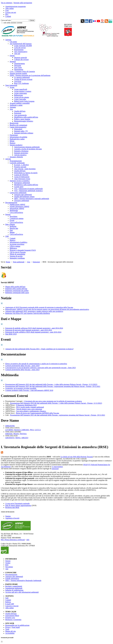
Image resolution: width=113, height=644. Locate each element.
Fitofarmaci (14, 135)
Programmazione (16, 161)
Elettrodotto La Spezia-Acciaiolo (26, 173)
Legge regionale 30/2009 (23, 46)
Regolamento (19, 50)
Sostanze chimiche (16, 157)
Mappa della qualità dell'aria (15, 287)
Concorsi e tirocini (12, 606)
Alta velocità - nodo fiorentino (25, 169)
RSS (7, 565)
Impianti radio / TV (21, 131)
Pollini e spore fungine (22, 119)
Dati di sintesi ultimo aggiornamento (18, 505)
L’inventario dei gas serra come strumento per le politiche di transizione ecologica (53, 401)
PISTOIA (23, 434)
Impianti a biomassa (21, 151)
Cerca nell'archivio (16, 212)
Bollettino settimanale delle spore (17, 293)
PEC (7, 14)
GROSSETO (10, 438)
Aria (11, 109)
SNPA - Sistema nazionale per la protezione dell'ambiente (30, 75)
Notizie (8, 214)
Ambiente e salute (16, 105)
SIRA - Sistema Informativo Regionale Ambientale (23, 580)
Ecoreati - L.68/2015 (21, 165)
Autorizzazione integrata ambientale (27, 147)
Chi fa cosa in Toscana (18, 252)
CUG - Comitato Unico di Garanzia (22, 71)
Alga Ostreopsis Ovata (22, 179)
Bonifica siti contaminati (18, 125)
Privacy (8, 627)
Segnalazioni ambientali (14, 588)
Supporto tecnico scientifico (20, 181)
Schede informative (12, 579)
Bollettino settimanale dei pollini (17, 291)
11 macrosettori (57, 467)
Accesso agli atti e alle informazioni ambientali (22, 592)
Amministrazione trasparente (16, 6)
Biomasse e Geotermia (13, 620)
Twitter (8, 563)
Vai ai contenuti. (7, 3)
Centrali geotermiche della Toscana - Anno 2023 (22, 370)
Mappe (12, 232)
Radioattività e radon (17, 139)
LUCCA (38, 430)
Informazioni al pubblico (18, 242)
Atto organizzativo (21, 52)
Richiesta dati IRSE (12, 507)
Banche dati (14, 228)
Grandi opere (19, 187)
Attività (8, 159)
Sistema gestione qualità (18, 73)
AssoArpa (18, 81)
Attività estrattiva (20, 155)
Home (8, 262)
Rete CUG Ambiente (21, 83)
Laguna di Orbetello (21, 175)
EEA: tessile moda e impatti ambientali (30, 407)
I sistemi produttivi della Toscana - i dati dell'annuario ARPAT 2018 (29, 390)
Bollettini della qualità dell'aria (16, 289)
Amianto (13, 107)
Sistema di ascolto (16, 256)
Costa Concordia (20, 99)
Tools (7, 629)
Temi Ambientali (11, 85)
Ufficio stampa (15, 246)
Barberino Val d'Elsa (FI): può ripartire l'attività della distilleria (28, 313)
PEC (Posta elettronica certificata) (13, 540)
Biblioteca (13, 248)
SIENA (18, 438)
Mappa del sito (11, 631)
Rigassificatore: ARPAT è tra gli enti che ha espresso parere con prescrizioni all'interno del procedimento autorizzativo (47, 309)
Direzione (18, 65)
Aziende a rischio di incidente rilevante (28, 149)
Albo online (9, 8)
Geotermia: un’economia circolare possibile (21, 388)
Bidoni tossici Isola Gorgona (24, 101)
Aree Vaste (18, 67)
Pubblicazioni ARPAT (17, 205)
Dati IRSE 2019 (11, 334)
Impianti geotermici (21, 153)
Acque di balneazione (22, 177)
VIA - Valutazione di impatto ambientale (28, 189)
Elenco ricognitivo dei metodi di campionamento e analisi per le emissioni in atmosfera (36, 364)
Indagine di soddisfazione (14, 590)
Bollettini (13, 226)
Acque (12, 87)
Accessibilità (10, 633)
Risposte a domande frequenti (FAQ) (23, 250)
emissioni (55, 469)
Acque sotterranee (21, 93)
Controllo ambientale (17, 163)
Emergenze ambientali (22, 183)
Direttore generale (21, 58)
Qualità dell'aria (20, 111)
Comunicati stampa (17, 218)
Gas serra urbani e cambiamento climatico (31, 411)
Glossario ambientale (22, 201)
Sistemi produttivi (16, 145)
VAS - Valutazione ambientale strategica (28, 191)
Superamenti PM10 (12, 616)
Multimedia (14, 210)
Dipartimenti (19, 69)
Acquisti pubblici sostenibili (20, 103)
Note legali (16, 627)
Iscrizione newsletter (17, 244)
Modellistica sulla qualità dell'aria (26, 117)
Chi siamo (13, 42)
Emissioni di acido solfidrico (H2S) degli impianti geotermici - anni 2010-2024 (33, 332)
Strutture (13, 62)
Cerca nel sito (6, 20)
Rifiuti (12, 141)
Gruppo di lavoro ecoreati (23, 79)
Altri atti (17, 54)
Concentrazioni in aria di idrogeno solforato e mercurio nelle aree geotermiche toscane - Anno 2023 (40, 368)
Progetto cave (10, 618)
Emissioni (18, 113)
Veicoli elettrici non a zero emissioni (29, 409)
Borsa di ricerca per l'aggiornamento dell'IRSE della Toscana (38, 413)
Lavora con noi (11, 12)
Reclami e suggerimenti (14, 586)
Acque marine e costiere (23, 91)
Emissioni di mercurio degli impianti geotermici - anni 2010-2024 (29, 330)
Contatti (8, 16)
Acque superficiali (21, 89)
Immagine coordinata (17, 258)
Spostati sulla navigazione (23, 3)
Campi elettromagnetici (18, 127)
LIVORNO (9, 430)
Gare (7, 10)
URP (7, 236)
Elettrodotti (18, 129)
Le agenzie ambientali (22, 77)
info (28, 540)
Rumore (13, 143)
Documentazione (11, 203)
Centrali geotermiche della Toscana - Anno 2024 (22, 366)
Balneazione (18, 95)
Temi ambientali (19, 262)
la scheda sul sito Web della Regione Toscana (77, 457)
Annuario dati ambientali (23, 195)
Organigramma (19, 64)
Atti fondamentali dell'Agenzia (21, 44)
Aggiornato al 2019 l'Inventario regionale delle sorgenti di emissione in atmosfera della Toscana (39, 307)
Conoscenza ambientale (18, 193)
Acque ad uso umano (22, 97)
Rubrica (13, 240)
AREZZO (25, 438)
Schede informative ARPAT (19, 207)
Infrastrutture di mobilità (18, 137)
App (7, 569)
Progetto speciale (20, 167)
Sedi (7, 598)
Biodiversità (14, 123)
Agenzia (8, 40)
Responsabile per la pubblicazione (17, 625)
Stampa (8, 516)
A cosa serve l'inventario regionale (17, 503)
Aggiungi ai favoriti (12, 518)
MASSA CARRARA (22, 430)
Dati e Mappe (10, 224)
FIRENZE (9, 434)
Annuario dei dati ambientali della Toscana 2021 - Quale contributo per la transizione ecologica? (39, 349)
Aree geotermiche (20, 115)
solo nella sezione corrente (13, 23)
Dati (11, 230)
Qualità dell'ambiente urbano (24, 197)
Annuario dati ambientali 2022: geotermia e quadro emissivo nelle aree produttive (34, 311)
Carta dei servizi (20, 48)
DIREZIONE (10, 426)
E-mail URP (10, 604)
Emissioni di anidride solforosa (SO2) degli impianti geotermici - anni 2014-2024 (34, 328)
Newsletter (14, 216)
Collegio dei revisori (21, 60)
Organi (12, 56)
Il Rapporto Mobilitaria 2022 (26, 405)
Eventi (12, 220)
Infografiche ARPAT (17, 209)
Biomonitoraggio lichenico (24, 121)
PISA (32, 430)
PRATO (16, 434)
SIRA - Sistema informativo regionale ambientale (32, 199)
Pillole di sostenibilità (17, 254)
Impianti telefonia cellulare (24, 133)
